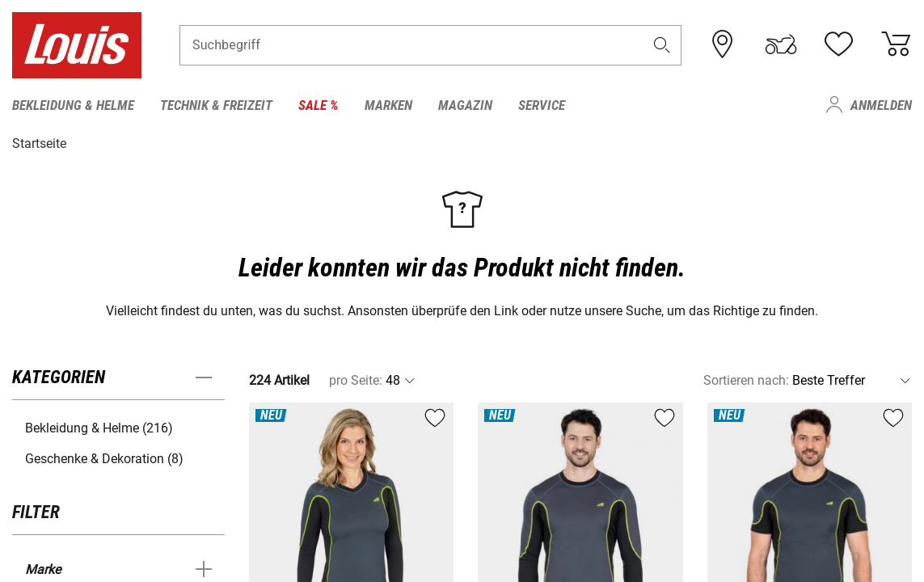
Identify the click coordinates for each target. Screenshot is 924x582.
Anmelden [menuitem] (881, 105)
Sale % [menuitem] (319, 105)
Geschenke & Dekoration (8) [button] (104, 458)
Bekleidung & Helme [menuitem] (73, 105)
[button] (661, 46)
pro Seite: (356, 380)
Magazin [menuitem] (465, 105)
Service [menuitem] (542, 105)
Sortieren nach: (746, 380)
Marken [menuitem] (388, 105)
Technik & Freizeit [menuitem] (216, 105)
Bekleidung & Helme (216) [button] (99, 427)
